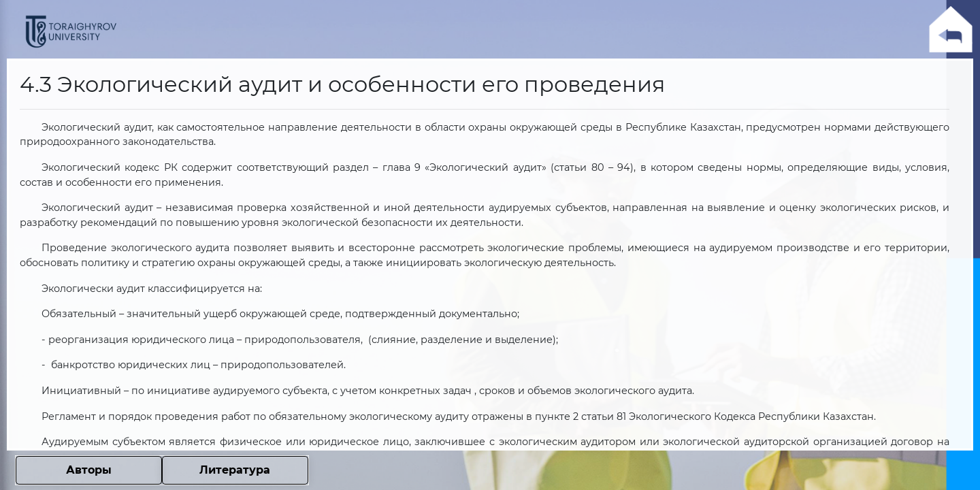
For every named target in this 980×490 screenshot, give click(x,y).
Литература (235, 470)
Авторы (89, 470)
